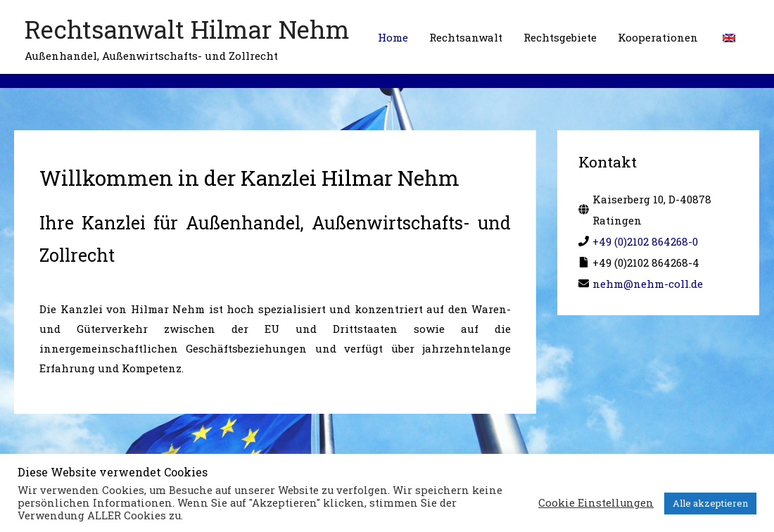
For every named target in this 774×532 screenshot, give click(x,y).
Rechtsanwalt (466, 37)
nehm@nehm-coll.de (648, 284)
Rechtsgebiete (560, 37)
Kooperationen (658, 37)
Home (393, 37)
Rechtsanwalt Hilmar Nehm (187, 29)
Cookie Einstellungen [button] (596, 503)
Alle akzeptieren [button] (710, 503)
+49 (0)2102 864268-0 (645, 241)
